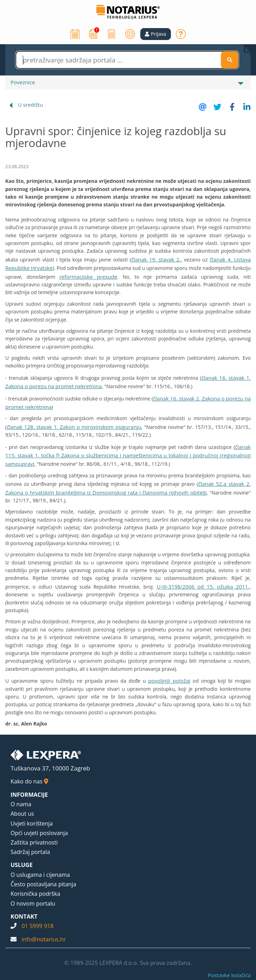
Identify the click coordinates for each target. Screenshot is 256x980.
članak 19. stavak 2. (156, 259)
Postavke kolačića (229, 975)
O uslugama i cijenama (40, 875)
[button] (156, 34)
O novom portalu (33, 903)
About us (22, 814)
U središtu (30, 105)
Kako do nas (29, 781)
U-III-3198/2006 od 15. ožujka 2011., (204, 587)
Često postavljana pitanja (43, 884)
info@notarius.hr (44, 939)
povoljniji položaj (169, 681)
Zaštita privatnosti (34, 842)
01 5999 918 (37, 926)
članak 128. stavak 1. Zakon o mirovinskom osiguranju (74, 427)
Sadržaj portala (30, 852)
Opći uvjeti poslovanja (39, 833)
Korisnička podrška (35, 894)
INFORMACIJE (29, 795)
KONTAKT (24, 916)
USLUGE (22, 865)
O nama (21, 804)
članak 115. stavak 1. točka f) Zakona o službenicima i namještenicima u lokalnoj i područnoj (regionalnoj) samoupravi (128, 455)
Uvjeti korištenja (32, 823)
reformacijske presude (88, 277)
